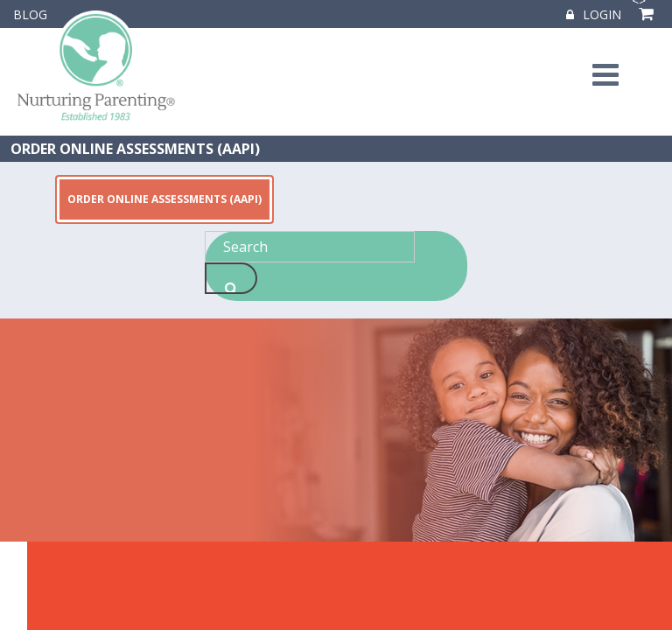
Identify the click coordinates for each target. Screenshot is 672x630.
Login (594, 14)
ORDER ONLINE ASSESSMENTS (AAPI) (135, 149)
